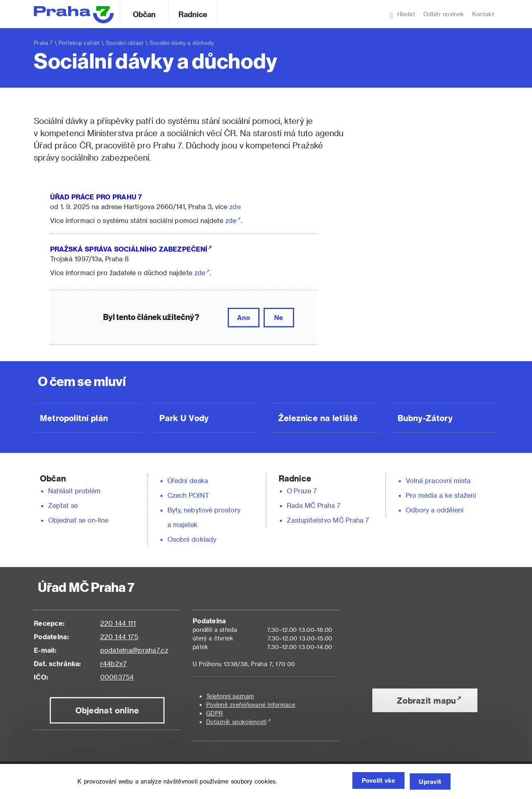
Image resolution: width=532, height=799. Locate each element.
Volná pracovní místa (438, 480)
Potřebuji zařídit (79, 43)
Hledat (402, 15)
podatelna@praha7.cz (134, 650)
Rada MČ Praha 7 (314, 505)
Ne (279, 317)
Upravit (428, 782)
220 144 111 (118, 623)
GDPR (214, 713)
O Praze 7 (302, 491)
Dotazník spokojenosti (236, 722)
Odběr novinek (444, 14)
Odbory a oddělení (435, 510)
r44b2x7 (114, 663)
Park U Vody (184, 418)
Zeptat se (63, 505)
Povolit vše (369, 782)
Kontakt (483, 14)
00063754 (117, 677)
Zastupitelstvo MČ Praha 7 (328, 520)
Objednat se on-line (78, 520)
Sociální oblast (125, 43)
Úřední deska (188, 480)
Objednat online (107, 710)
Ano (244, 317)
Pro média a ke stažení (441, 495)
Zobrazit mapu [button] (426, 700)
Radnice (193, 14)
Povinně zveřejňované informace (251, 705)
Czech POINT (188, 495)
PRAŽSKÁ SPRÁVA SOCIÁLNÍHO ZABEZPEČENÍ (129, 249)
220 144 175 (119, 637)
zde (235, 206)
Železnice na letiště (318, 418)
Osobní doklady (192, 539)
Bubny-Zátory (425, 418)
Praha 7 (43, 43)
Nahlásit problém (75, 491)
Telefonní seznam (230, 696)
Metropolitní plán (74, 418)
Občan (144, 14)
